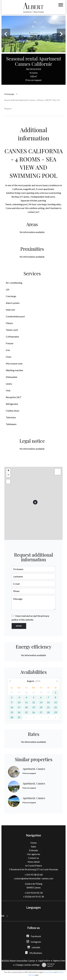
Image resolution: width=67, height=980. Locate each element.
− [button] (8, 475)
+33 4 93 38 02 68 (34, 875)
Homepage (9, 94)
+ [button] (8, 471)
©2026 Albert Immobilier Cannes (18, 961)
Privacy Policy (48, 972)
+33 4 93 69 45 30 (34, 893)
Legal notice (44, 960)
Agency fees (59, 960)
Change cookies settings (28, 965)
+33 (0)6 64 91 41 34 (33, 897)
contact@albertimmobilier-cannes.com (34, 878)
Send (19, 626)
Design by (48, 965)
